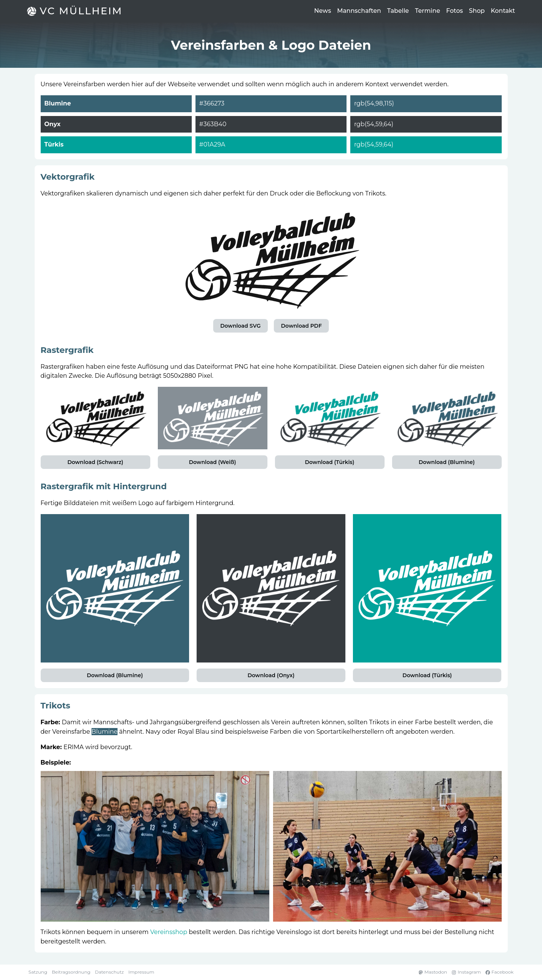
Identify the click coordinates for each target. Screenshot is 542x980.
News (323, 11)
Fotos (455, 11)
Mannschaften (359, 11)
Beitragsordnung (71, 972)
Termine (428, 11)
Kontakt (503, 11)
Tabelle (398, 11)
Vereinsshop (169, 932)
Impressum (141, 972)
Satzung (38, 972)
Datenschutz (109, 972)
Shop (477, 11)
